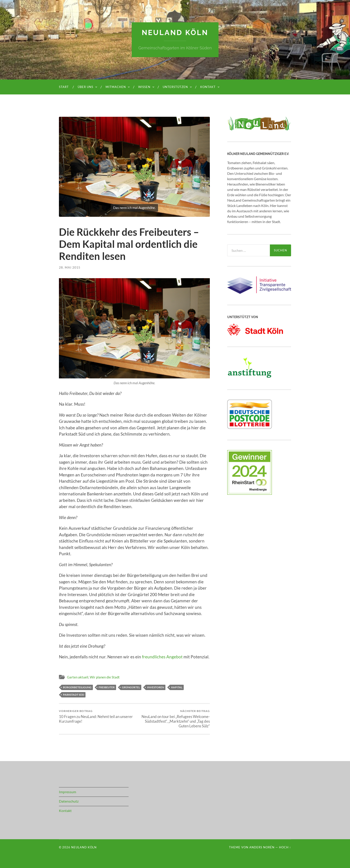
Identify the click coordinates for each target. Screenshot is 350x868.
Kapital (177, 687)
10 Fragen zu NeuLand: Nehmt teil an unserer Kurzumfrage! (96, 716)
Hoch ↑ (285, 847)
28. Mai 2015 (70, 267)
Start (64, 87)
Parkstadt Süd (74, 695)
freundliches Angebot (162, 657)
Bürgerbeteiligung (77, 687)
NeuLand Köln (175, 32)
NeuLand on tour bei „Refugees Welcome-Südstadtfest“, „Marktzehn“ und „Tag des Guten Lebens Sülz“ (173, 719)
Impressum (68, 792)
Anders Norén (262, 847)
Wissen (144, 87)
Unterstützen (175, 87)
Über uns (85, 87)
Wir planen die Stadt (105, 677)
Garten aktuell (78, 677)
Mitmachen (116, 87)
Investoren (156, 687)
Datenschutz (69, 801)
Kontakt (208, 87)
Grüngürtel (131, 687)
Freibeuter (107, 687)
